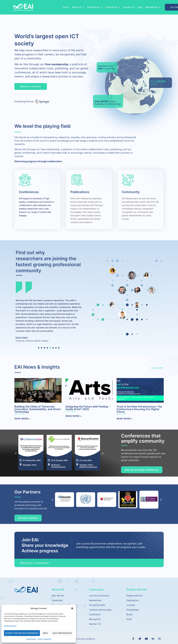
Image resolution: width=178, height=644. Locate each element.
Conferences (95, 7)
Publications (113, 7)
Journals (131, 605)
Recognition (95, 619)
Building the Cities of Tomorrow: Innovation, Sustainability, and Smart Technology (38, 409)
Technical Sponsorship (100, 610)
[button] (72, 608)
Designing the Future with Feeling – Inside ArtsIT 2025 (88, 408)
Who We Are (58, 596)
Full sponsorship (97, 605)
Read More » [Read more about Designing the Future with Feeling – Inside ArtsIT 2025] (74, 416)
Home (66, 7)
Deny (45, 633)
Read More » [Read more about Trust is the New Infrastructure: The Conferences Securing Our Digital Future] (125, 419)
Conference (95, 614)
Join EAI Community (99, 596)
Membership (153, 7)
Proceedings (133, 610)
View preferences (62, 633)
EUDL (129, 619)
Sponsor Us (129, 7)
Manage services (10, 626)
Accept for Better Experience (22, 633)
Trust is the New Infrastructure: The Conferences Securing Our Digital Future (139, 409)
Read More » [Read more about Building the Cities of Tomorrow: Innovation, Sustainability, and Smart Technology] (22, 419)
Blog (140, 7)
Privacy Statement (44, 639)
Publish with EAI (134, 596)
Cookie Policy (31, 639)
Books (129, 614)
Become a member (35, 563)
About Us (78, 7)
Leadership (57, 600)
